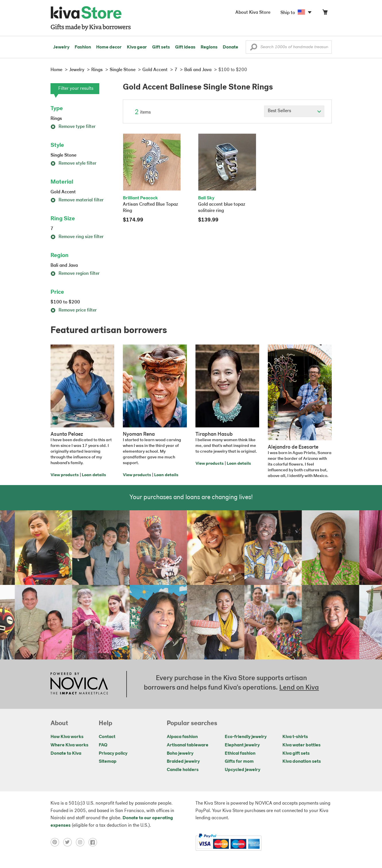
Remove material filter (77, 200)
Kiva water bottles (301, 745)
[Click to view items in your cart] (325, 13)
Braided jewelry (183, 762)
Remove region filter (75, 274)
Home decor (109, 47)
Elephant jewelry (242, 745)
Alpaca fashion (182, 737)
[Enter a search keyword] (289, 47)
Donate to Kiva (66, 754)
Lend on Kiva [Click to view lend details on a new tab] (299, 688)
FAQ (103, 745)
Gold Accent (63, 192)
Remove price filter (74, 310)
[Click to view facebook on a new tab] (94, 842)
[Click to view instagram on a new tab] (82, 842)
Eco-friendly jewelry (246, 737)
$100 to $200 (65, 302)
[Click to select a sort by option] (294, 111)
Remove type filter (73, 127)
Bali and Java (64, 266)
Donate (230, 47)
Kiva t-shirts (295, 737)
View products (65, 475)
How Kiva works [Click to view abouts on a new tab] (67, 737)
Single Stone (63, 155)
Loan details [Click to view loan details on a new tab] (94, 475)
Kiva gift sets (296, 754)
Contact (107, 737)
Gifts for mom (239, 762)
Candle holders (183, 770)
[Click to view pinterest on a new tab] (57, 842)
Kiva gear (137, 47)
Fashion (83, 47)
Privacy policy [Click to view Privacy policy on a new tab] (113, 754)
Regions (209, 47)
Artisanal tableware (188, 745)
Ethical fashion (240, 754)
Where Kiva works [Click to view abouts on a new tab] (69, 745)
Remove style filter (73, 164)
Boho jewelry (180, 754)
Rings (56, 119)
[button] (254, 48)
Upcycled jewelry (243, 770)
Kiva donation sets (302, 762)
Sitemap (108, 762)
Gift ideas (185, 47)
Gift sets (161, 47)
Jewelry (61, 47)
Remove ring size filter (77, 237)
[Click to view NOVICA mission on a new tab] (79, 684)
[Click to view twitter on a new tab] (69, 842)
